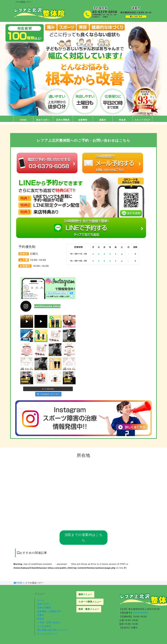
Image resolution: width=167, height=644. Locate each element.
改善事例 (83, 120)
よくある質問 (44, 626)
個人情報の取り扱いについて (52, 630)
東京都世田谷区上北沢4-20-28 (144, 609)
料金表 (123, 120)
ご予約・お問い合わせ (49, 622)
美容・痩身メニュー (89, 609)
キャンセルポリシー (48, 634)
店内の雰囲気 (63, 120)
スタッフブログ (142, 120)
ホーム (41, 600)
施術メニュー (85, 594)
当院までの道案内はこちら (84, 538)
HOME (23, 120)
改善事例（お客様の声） (50, 611)
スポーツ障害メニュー (90, 602)
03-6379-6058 (140, 613)
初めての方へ (43, 120)
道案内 (103, 120)
